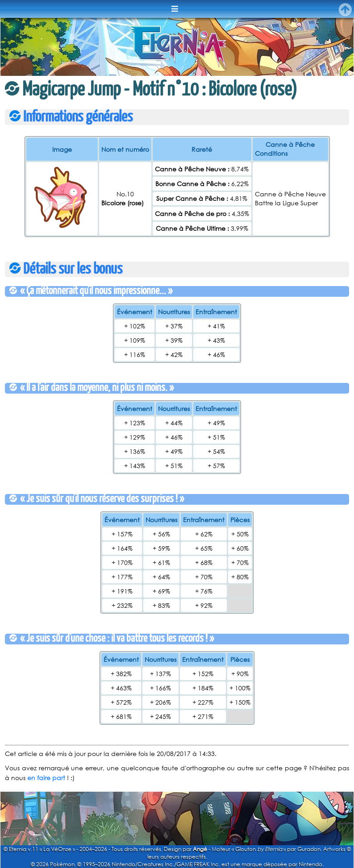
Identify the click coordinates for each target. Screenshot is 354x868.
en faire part (46, 778)
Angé (200, 849)
